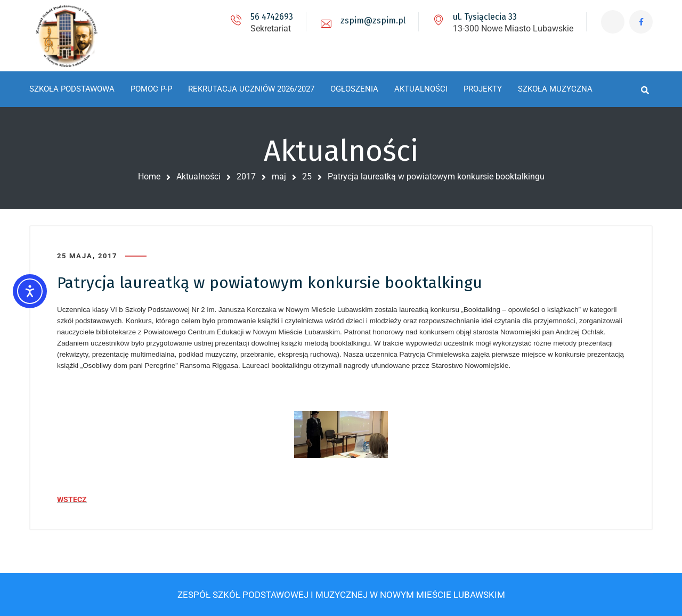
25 (307, 176)
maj (279, 176)
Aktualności (198, 176)
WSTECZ (72, 499)
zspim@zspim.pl (372, 20)
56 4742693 (271, 17)
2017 (246, 176)
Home (149, 176)
